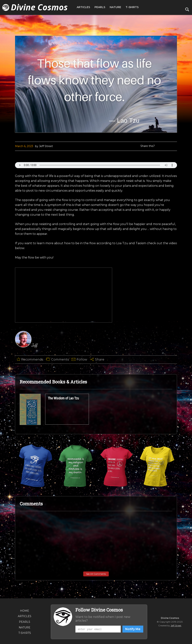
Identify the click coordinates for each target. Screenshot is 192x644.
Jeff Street (176, 625)
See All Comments (96, 574)
